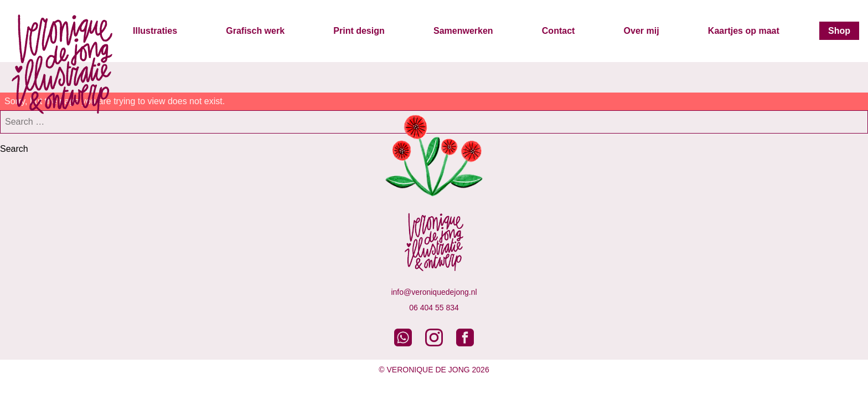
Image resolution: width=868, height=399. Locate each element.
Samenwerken (463, 31)
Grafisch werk (255, 31)
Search (14, 149)
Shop (839, 31)
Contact (559, 31)
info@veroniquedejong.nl (434, 292)
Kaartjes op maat (744, 31)
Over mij (642, 31)
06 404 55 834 (434, 308)
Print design (359, 31)
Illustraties (155, 31)
